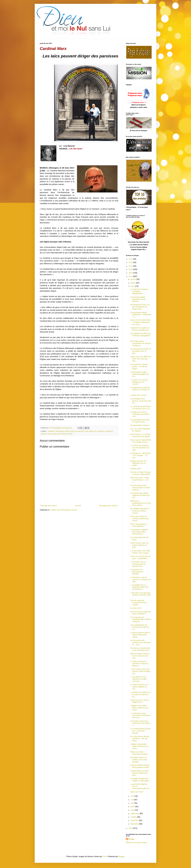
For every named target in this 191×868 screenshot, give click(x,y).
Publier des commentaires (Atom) (64, 510)
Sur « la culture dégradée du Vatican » (140, 430)
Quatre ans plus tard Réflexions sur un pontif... (138, 463)
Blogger (121, 856)
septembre (135, 813)
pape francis (57, 434)
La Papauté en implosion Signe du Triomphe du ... (140, 390)
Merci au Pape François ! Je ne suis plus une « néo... (140, 656)
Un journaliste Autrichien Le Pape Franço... (140, 421)
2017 (131, 276)
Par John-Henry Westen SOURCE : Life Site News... (140, 739)
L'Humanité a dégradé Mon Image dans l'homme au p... (139, 532)
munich (49, 434)
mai (132, 800)
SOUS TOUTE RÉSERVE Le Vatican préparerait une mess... (141, 322)
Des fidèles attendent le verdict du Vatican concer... (140, 511)
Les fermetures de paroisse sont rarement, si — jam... (141, 642)
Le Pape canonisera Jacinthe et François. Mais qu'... (139, 664)
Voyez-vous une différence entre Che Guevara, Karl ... (141, 359)
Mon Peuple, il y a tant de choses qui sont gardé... (141, 435)
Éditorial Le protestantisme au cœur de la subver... (141, 503)
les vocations (99, 431)
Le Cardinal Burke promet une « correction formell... (140, 731)
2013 (131, 262)
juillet (133, 807)
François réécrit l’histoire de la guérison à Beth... (140, 766)
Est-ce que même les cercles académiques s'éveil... (140, 518)
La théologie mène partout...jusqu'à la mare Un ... (141, 401)
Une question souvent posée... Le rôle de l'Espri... (139, 366)
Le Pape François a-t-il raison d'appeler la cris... (139, 687)
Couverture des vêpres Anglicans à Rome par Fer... (140, 495)
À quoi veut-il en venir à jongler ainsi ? (140, 701)
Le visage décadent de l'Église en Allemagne (140, 780)
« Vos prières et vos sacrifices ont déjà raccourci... (138, 679)
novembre (135, 820)
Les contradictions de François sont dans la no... (140, 627)
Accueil (78, 506)
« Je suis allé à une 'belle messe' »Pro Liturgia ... (140, 552)
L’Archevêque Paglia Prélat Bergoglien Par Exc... (140, 374)
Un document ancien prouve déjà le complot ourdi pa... (140, 488)
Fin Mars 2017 (136, 608)
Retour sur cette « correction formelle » (139, 753)
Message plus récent (49, 506)
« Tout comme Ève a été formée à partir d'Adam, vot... (141, 671)
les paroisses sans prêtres (85, 431)
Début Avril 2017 (137, 792)
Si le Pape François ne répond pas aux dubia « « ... (141, 723)
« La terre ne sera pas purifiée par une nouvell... (139, 382)
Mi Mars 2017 (136, 469)
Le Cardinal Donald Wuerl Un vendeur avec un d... (141, 408)
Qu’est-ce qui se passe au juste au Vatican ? (141, 613)
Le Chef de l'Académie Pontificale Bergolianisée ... (139, 291)
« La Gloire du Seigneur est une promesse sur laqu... (140, 448)
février (133, 283)
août (133, 810)
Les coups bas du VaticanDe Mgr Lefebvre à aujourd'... (141, 619)
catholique (51, 431)
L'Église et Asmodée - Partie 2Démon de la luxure (139, 746)
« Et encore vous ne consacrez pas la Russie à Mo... (138, 564)
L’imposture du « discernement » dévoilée (137, 572)
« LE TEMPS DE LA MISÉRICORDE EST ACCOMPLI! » (140, 587)
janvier (134, 279)
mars (133, 286)
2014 (131, 266)
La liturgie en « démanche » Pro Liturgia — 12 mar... (141, 455)
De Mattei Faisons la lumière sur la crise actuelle (139, 760)
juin (132, 803)
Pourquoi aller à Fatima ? (140, 425)
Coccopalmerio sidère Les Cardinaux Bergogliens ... (141, 336)
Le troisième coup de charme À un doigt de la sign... (141, 579)
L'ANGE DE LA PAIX (138, 395)
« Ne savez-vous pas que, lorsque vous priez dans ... (141, 595)
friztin (105, 856)
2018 (131, 828)
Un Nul (131, 839)
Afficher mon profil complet (136, 843)
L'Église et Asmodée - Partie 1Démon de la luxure (139, 708)
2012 (131, 259)
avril (133, 796)
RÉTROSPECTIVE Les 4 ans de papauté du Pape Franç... (140, 307)
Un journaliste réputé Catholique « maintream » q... (141, 315)
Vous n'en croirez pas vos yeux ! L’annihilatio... (140, 557)
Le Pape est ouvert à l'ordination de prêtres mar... (140, 414)
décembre (135, 824)
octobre (134, 817)
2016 (131, 273)
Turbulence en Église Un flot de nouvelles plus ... (141, 329)
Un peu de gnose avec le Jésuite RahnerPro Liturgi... (140, 635)
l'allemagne (60, 431)
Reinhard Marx (67, 434)
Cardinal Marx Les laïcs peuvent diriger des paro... (140, 773)
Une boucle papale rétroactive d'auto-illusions (138, 299)
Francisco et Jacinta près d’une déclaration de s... (141, 649)
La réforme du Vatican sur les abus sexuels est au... (140, 694)
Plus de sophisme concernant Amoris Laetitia (139, 603)
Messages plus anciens (108, 506)
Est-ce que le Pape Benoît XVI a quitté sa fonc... (141, 441)
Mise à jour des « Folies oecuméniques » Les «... (140, 480)
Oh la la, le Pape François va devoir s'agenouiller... (141, 473)
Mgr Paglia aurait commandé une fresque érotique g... (141, 343)
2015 (131, 269)
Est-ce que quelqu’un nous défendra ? (139, 525)
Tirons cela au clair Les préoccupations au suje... (139, 545)
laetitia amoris (70, 431)
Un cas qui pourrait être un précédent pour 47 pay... (141, 351)
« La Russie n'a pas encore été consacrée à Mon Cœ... (141, 715)
